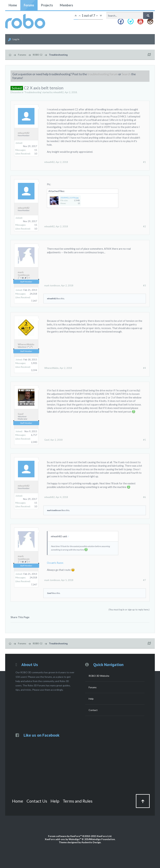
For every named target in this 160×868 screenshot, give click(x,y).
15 (36, 150)
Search (126, 74)
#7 (144, 580)
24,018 (33, 294)
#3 (144, 285)
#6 (144, 497)
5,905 (34, 363)
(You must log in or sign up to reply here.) (129, 610)
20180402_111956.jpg (69, 198)
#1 (144, 162)
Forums (29, 5)
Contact (93, 710)
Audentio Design (91, 842)
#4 (144, 368)
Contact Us (37, 801)
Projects (47, 5)
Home (13, 5)
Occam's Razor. (55, 563)
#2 (144, 226)
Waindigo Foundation (102, 839)
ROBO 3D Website (99, 676)
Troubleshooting (33, 92)
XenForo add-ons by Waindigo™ (63, 839)
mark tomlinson (24, 274)
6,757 (34, 435)
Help (91, 699)
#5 (144, 440)
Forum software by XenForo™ (80, 836)
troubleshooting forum (103, 74)
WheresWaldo (26, 344)
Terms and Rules (78, 801)
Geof (21, 414)
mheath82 (58, 92)
